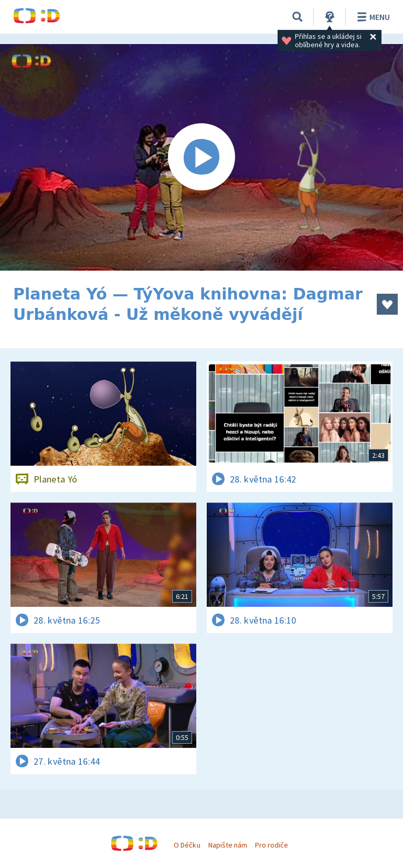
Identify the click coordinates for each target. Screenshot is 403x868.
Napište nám (228, 845)
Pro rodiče (272, 845)
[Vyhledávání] (298, 17)
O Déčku (187, 845)
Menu (372, 17)
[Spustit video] (201, 157)
